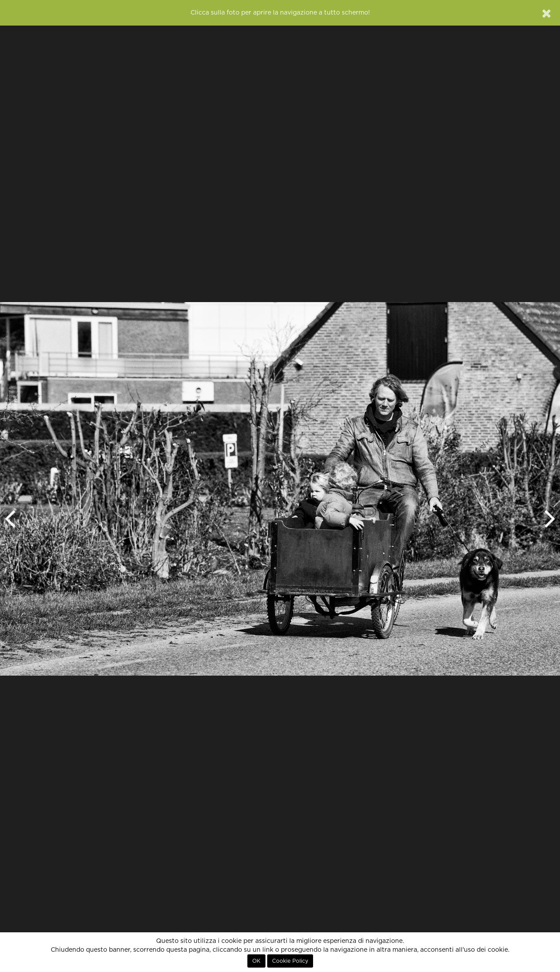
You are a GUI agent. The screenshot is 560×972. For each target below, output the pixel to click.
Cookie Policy (290, 961)
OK (256, 961)
